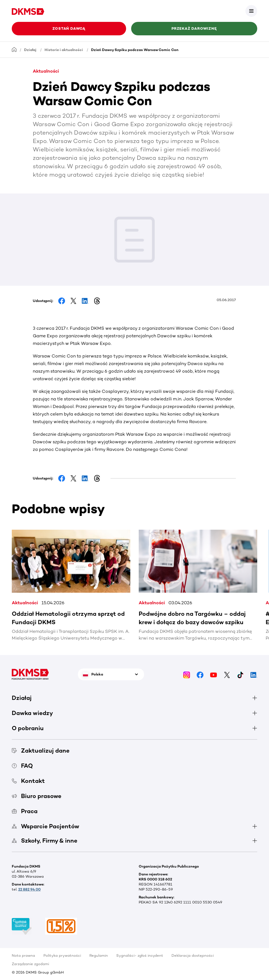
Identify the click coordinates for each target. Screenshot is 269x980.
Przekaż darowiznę (194, 28)
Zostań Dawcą (69, 28)
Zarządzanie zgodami (30, 964)
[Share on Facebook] (62, 301)
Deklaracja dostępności (193, 955)
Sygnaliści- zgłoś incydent (140, 955)
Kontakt (28, 781)
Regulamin (99, 955)
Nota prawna (23, 955)
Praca (25, 811)
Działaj (30, 50)
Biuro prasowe (37, 796)
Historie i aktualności (64, 50)
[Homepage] (14, 49)
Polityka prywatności (62, 955)
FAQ (22, 766)
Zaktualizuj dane (41, 750)
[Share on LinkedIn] (85, 301)
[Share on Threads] (97, 301)
